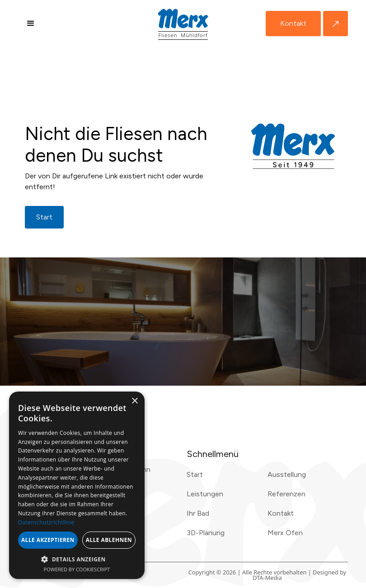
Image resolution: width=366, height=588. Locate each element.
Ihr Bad (198, 513)
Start (195, 474)
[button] (31, 23)
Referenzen (286, 494)
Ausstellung (287, 474)
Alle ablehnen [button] (109, 540)
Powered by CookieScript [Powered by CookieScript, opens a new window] (77, 569)
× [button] (134, 401)
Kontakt (293, 23)
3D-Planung (206, 533)
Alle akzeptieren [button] (48, 540)
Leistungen (205, 494)
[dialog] (77, 485)
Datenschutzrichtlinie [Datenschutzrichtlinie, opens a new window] (46, 522)
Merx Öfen (285, 533)
